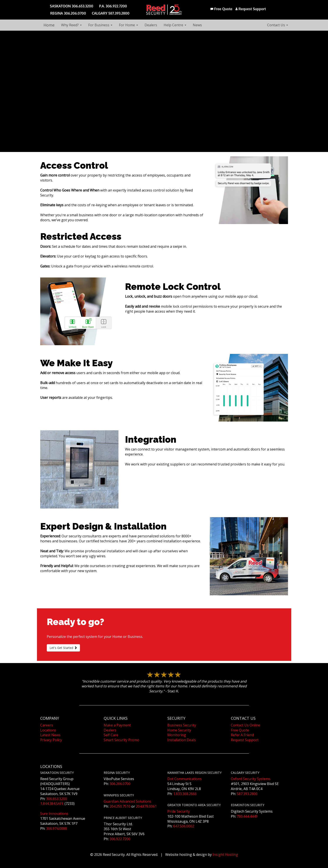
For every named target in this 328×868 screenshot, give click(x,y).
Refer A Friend (242, 735)
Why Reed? (71, 25)
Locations (48, 730)
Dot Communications (185, 779)
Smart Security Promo (122, 740)
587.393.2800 (247, 794)
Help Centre (175, 25)
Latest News (50, 735)
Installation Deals (182, 740)
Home (49, 25)
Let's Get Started (63, 648)
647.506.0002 (184, 826)
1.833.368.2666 (185, 794)
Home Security (179, 730)
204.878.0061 (146, 806)
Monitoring (177, 735)
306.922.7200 (120, 839)
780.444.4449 (247, 816)
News (197, 25)
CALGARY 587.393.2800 (111, 13)
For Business (100, 25)
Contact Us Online (246, 725)
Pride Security (179, 811)
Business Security (182, 725)
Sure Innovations (54, 814)
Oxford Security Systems (251, 779)
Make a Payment (117, 725)
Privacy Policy (51, 740)
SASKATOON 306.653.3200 (72, 6)
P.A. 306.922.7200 (113, 6)
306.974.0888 (57, 828)
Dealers (151, 25)
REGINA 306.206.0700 (68, 13)
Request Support (251, 9)
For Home (128, 25)
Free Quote (221, 9)
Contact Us (278, 25)
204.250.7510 (120, 806)
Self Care (111, 735)
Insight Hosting (225, 855)
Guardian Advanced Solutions (127, 801)
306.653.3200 (57, 799)
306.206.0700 (120, 784)
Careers (47, 725)
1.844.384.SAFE (52, 804)
